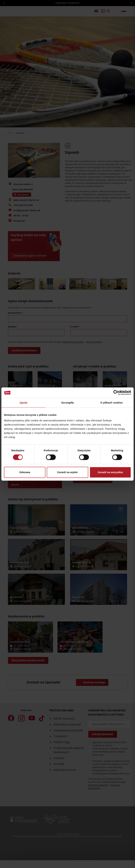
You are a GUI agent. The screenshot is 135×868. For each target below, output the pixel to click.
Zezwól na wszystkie (110, 472)
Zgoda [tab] (23, 403)
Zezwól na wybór (67, 472)
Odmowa (25, 472)
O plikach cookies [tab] (112, 403)
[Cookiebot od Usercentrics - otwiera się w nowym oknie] (116, 393)
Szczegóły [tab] (67, 403)
